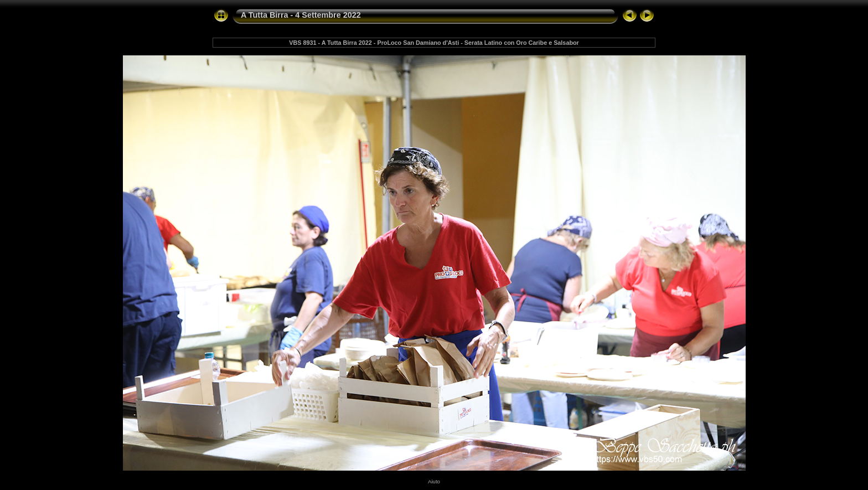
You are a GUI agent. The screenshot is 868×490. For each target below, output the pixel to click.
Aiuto (434, 481)
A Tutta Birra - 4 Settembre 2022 (301, 15)
